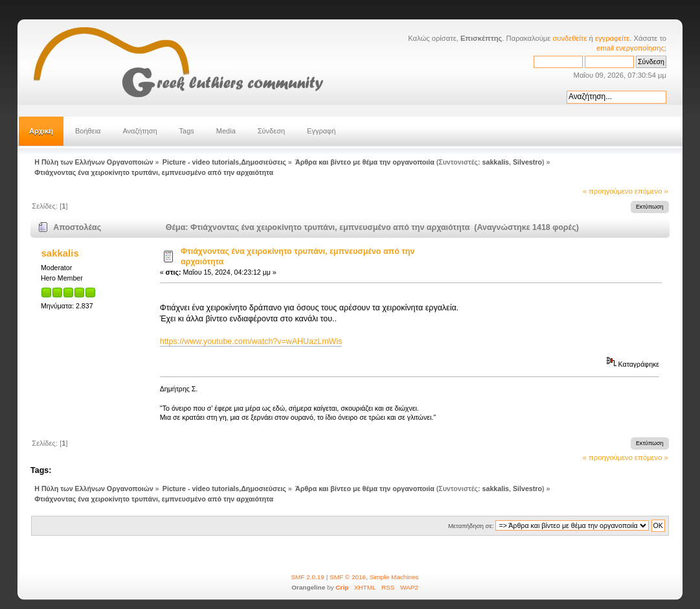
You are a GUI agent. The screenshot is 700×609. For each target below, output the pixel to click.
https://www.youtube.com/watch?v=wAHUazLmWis (251, 341)
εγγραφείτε (612, 38)
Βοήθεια (88, 131)
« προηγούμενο (608, 191)
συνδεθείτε (570, 38)
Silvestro (527, 162)
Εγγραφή (321, 131)
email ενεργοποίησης (630, 48)
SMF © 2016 (348, 577)
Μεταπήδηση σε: (471, 526)
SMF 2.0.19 (308, 577)
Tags (187, 131)
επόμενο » (651, 191)
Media (226, 131)
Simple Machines (394, 577)
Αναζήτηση (140, 131)
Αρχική (41, 131)
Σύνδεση (271, 131)
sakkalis (496, 162)
